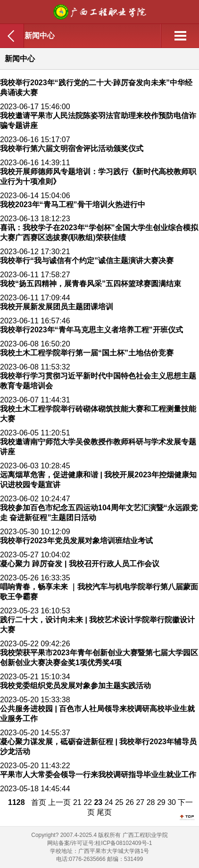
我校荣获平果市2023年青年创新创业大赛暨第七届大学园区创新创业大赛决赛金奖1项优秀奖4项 (99, 658)
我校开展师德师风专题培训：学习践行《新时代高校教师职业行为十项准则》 (98, 177)
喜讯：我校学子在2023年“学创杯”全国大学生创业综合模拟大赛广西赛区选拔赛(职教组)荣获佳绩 (99, 233)
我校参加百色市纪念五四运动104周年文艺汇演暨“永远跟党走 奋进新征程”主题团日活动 (99, 513)
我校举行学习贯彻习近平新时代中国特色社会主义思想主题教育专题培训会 (98, 381)
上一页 (59, 802)
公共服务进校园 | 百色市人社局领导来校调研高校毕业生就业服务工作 (97, 714)
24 (109, 802)
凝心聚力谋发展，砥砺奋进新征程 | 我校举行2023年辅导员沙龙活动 (98, 747)
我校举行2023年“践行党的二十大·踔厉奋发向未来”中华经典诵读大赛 (96, 88)
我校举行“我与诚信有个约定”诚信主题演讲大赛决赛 (87, 261)
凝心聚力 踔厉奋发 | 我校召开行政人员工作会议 (80, 564)
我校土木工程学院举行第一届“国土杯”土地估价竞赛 (87, 353)
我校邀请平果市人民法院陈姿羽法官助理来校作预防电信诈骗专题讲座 (98, 121)
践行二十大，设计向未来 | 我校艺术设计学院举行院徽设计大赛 (97, 625)
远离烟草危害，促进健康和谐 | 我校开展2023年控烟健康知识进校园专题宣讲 (98, 480)
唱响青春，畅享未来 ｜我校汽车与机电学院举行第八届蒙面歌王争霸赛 (99, 592)
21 (77, 802)
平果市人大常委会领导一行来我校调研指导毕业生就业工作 (98, 775)
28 (151, 802)
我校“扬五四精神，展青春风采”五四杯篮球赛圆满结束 (91, 284)
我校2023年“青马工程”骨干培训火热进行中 (73, 205)
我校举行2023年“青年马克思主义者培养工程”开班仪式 (91, 330)
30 (172, 802)
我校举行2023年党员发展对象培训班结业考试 (76, 541)
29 (161, 802)
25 (119, 802)
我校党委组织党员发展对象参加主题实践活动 (75, 686)
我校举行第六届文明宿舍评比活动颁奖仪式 (72, 149)
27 (140, 802)
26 (130, 802)
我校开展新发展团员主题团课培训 (57, 307)
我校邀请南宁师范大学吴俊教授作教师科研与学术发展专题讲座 (98, 447)
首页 (39, 802)
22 (88, 802)
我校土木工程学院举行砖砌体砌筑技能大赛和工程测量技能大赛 (98, 414)
